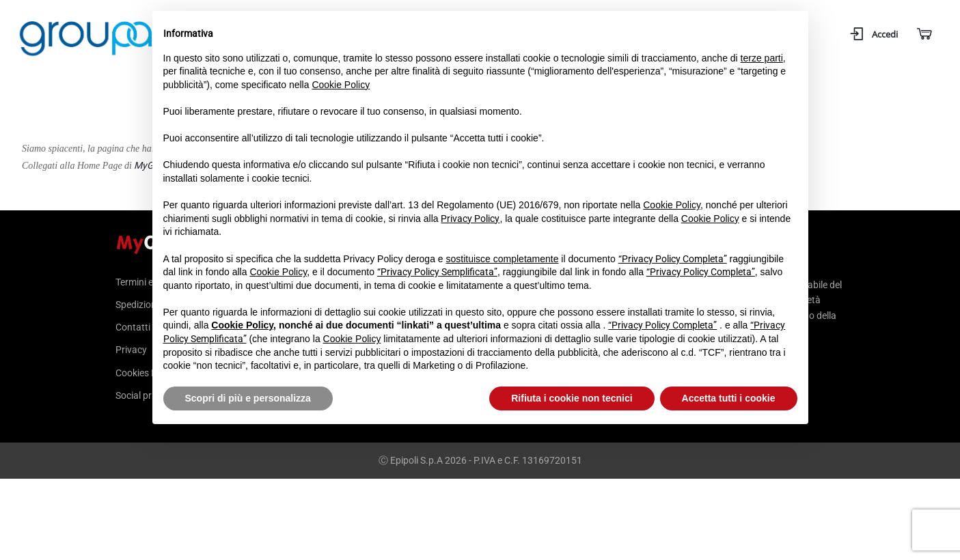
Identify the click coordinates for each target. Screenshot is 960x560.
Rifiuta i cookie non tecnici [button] (572, 398)
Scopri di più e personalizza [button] (248, 398)
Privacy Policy (470, 219)
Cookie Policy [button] (341, 85)
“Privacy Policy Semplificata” (437, 272)
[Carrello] (923, 34)
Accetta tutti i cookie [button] (729, 398)
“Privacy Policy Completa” (673, 259)
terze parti (762, 58)
